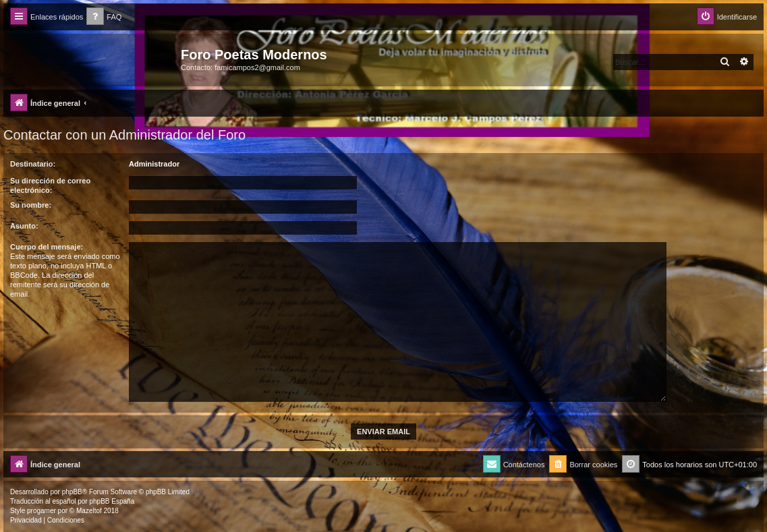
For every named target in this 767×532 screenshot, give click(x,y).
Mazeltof (89, 511)
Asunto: (24, 226)
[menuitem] (104, 17)
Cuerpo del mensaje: (47, 247)
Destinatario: (33, 164)
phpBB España (112, 501)
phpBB (72, 492)
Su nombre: (31, 205)
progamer (41, 511)
